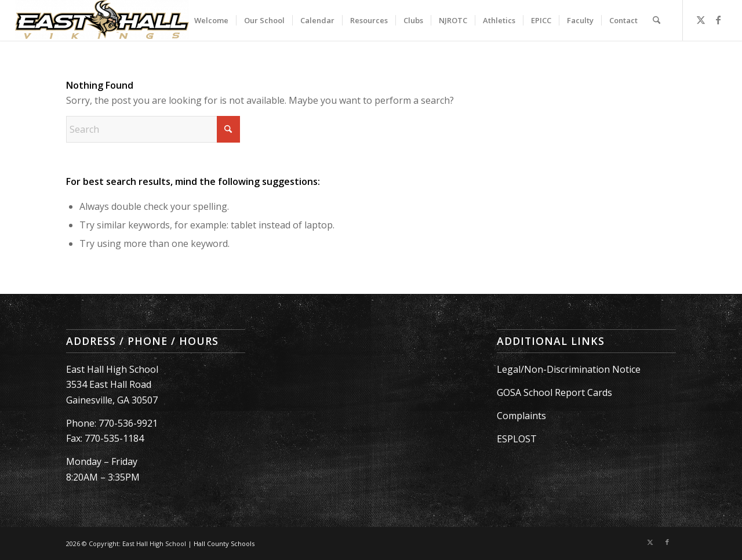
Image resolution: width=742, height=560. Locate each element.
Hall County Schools (224, 543)
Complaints (521, 416)
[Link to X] (701, 20)
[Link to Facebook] (718, 20)
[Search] (656, 20)
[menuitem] (211, 20)
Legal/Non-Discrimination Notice (569, 369)
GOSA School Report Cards (554, 392)
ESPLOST (517, 439)
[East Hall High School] (102, 20)
